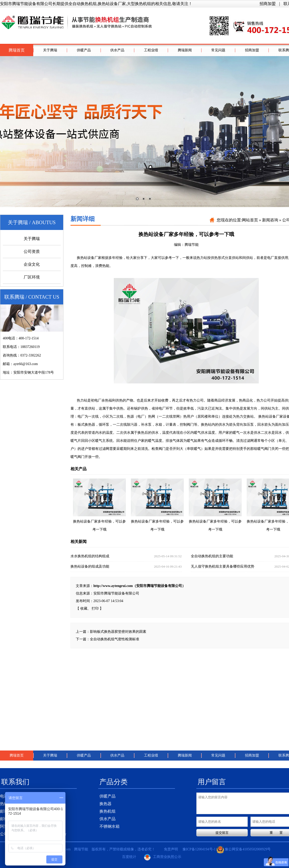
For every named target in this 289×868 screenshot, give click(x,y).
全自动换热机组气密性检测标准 (115, 639)
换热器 (105, 804)
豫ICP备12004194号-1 (199, 849)
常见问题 (218, 50)
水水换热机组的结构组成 (126, 556)
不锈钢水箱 (110, 826)
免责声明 (171, 849)
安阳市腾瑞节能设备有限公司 (116, 593)
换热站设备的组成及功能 (126, 567)
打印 (95, 608)
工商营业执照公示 (163, 857)
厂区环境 (32, 277)
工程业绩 (151, 50)
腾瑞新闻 (185, 50)
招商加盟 (268, 4)
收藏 (84, 608)
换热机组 (107, 811)
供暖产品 (84, 50)
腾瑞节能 (192, 245)
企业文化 (32, 264)
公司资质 (32, 251)
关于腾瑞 (50, 50)
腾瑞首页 (17, 50)
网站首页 (250, 220)
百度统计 (129, 857)
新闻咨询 (270, 220)
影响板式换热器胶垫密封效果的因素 (118, 632)
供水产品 (117, 50)
